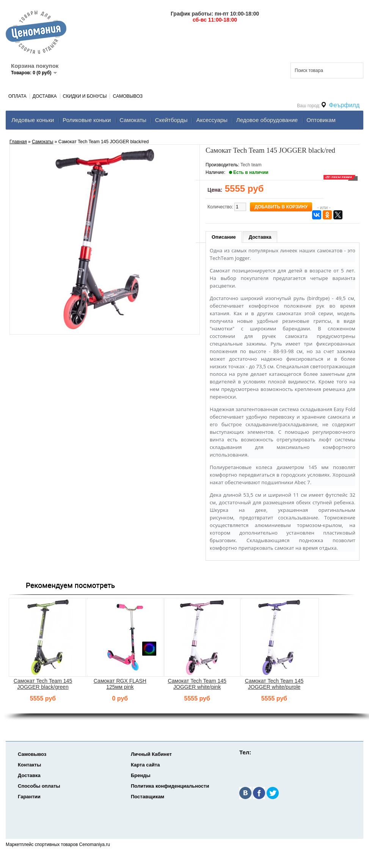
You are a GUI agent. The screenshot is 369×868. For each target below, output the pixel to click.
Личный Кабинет (151, 754)
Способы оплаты (39, 786)
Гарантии (29, 797)
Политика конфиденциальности (170, 786)
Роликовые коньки (87, 120)
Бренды (141, 775)
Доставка (45, 96)
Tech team (251, 165)
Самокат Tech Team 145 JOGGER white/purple (274, 684)
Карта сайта (145, 765)
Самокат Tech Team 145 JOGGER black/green (43, 684)
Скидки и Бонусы (85, 96)
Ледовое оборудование (267, 120)
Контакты (29, 765)
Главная (18, 142)
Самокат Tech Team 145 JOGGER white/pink (197, 684)
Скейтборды (171, 120)
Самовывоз (128, 96)
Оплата (17, 96)
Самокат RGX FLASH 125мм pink (120, 684)
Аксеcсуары (212, 120)
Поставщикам (148, 797)
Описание (224, 237)
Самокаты (133, 120)
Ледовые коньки (33, 120)
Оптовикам (321, 120)
